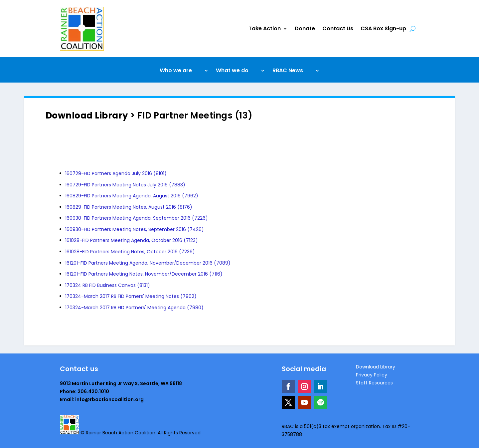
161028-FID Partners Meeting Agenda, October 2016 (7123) (132, 240)
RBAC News (288, 71)
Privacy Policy (372, 375)
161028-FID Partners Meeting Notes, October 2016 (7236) (130, 252)
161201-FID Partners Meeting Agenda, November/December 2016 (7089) (148, 263)
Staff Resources (374, 383)
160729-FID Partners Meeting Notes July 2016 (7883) (125, 185)
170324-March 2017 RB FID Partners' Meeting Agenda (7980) (134, 308)
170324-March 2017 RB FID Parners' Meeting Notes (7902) (131, 296)
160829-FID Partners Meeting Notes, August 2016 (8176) (129, 207)
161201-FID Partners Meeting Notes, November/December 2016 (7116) (144, 274)
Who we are (176, 71)
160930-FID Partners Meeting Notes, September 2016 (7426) (135, 229)
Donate (305, 28)
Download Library (87, 115)
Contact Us (338, 28)
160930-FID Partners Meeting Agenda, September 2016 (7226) (137, 218)
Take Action (265, 28)
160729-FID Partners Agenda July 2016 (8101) (116, 173)
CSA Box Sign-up (383, 28)
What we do (232, 71)
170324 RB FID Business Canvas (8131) (108, 285)
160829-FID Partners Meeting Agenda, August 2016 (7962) (132, 196)
